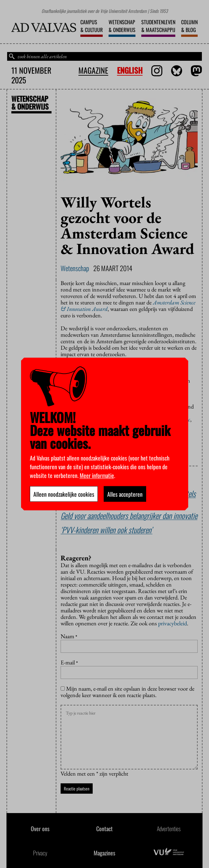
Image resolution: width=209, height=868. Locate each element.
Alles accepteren (125, 494)
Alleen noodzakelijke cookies (64, 494)
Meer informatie (97, 475)
